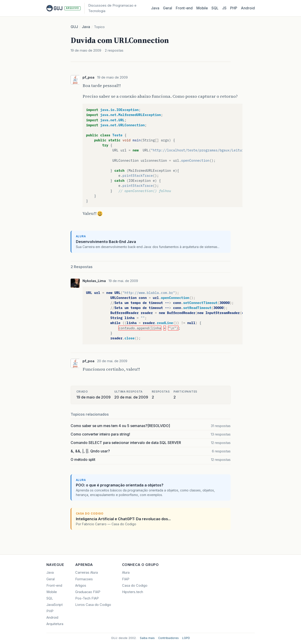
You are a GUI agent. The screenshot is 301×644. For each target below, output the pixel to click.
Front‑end (184, 8)
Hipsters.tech (133, 592)
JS (224, 8)
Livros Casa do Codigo (93, 605)
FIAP (126, 579)
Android (248, 8)
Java (155, 8)
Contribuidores (168, 638)
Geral (168, 8)
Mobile (202, 8)
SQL (215, 8)
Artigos (81, 586)
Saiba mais (147, 638)
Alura (126, 573)
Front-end (54, 586)
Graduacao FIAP (88, 592)
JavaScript (55, 605)
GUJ (74, 27)
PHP (234, 8)
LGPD (186, 638)
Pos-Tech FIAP (87, 598)
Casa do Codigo (135, 586)
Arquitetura (55, 624)
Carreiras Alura (87, 573)
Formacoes (84, 579)
